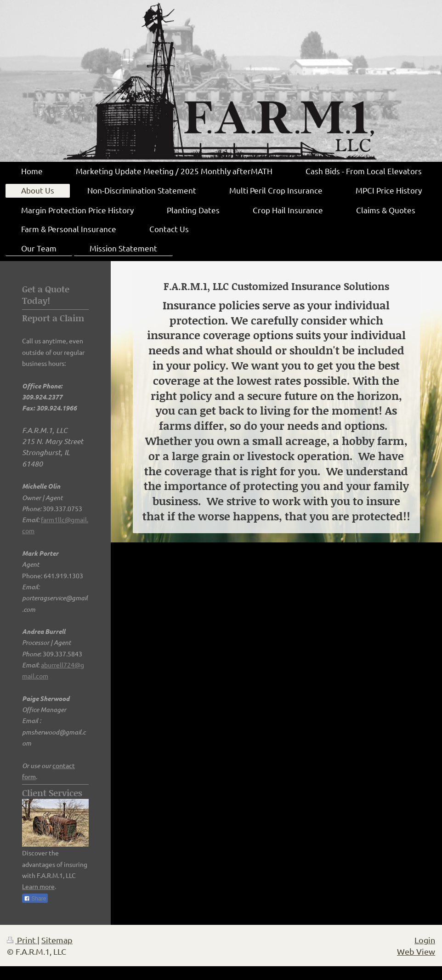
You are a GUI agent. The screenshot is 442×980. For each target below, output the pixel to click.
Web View (416, 951)
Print (22, 940)
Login (425, 940)
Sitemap (57, 940)
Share (35, 899)
